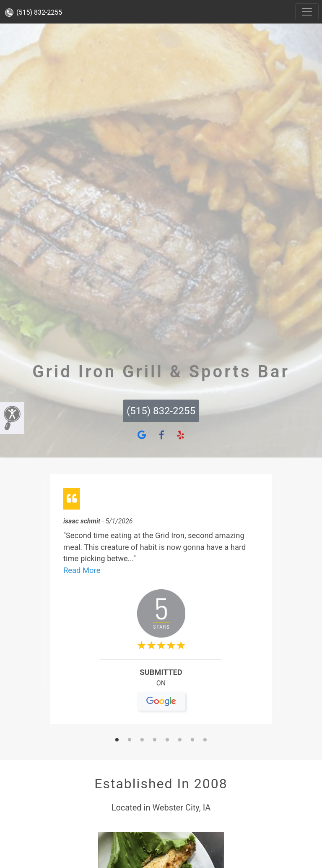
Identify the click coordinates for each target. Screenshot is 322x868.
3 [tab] (142, 740)
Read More (82, 570)
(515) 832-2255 (34, 12)
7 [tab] (192, 740)
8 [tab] (205, 740)
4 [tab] (155, 740)
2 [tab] (130, 740)
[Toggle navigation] (307, 12)
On (161, 686)
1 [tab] (117, 740)
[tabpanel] (161, 603)
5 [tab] (167, 740)
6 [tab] (180, 740)
